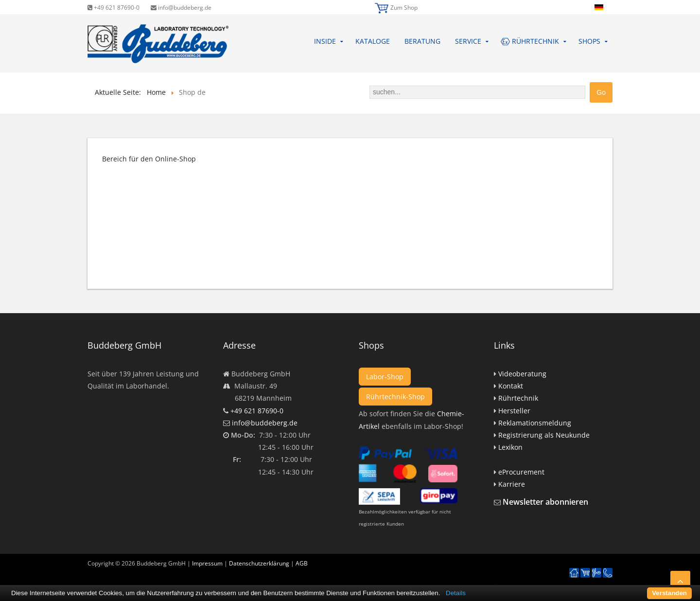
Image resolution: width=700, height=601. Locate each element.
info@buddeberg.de (181, 8)
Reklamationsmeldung (535, 423)
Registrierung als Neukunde (544, 435)
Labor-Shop (385, 377)
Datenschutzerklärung (259, 563)
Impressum (207, 563)
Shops (589, 41)
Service (468, 41)
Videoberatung (522, 374)
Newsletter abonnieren (545, 502)
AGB (302, 563)
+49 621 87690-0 (114, 8)
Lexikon (510, 447)
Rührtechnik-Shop (395, 397)
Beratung (422, 41)
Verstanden (669, 593)
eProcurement (521, 472)
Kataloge (373, 41)
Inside (325, 41)
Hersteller (514, 411)
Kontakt (511, 386)
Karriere (512, 484)
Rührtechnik (518, 398)
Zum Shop (404, 8)
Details (456, 593)
